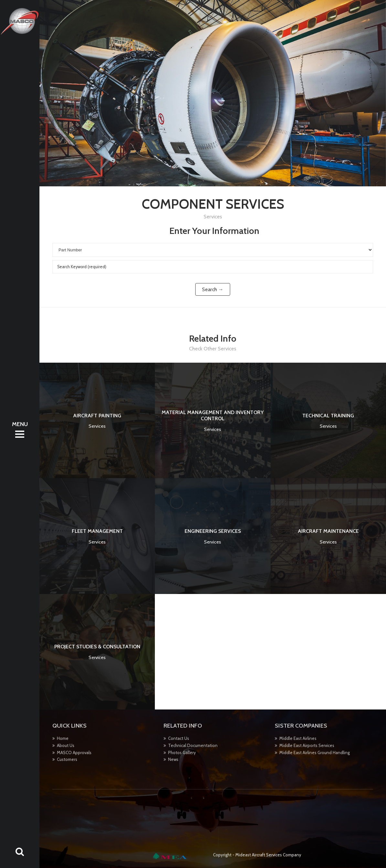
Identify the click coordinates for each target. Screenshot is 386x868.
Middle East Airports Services (307, 745)
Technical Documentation (193, 745)
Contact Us (179, 738)
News (173, 759)
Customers (67, 759)
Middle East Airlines (298, 738)
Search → (213, 289)
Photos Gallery (182, 753)
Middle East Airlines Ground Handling (315, 753)
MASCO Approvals (74, 753)
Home (63, 738)
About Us (66, 745)
